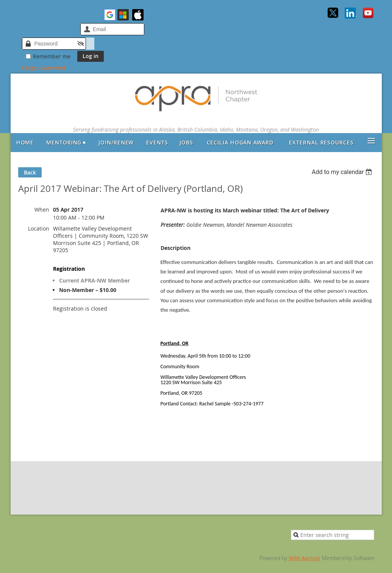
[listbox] (343, 172)
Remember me (52, 56)
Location (39, 228)
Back (30, 172)
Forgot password (44, 68)
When (42, 210)
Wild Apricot (305, 558)
